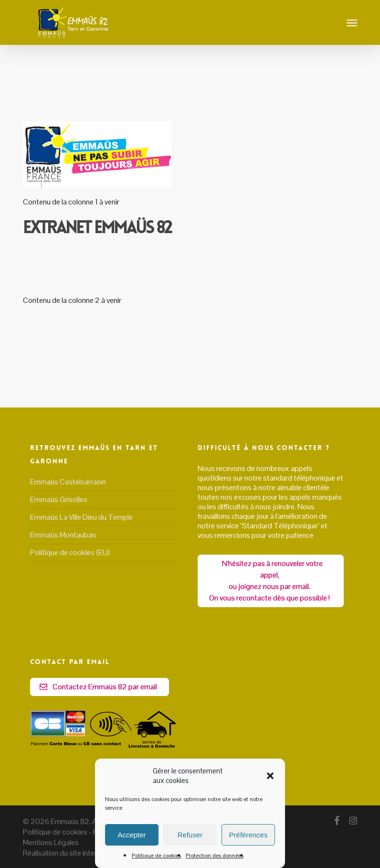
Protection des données (215, 856)
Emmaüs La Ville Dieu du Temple (81, 517)
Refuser (190, 835)
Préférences (248, 835)
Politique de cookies (156, 856)
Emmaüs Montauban (63, 535)
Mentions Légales (51, 842)
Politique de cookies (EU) (70, 552)
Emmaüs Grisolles (59, 499)
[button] (270, 776)
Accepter (132, 835)
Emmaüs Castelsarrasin (68, 482)
